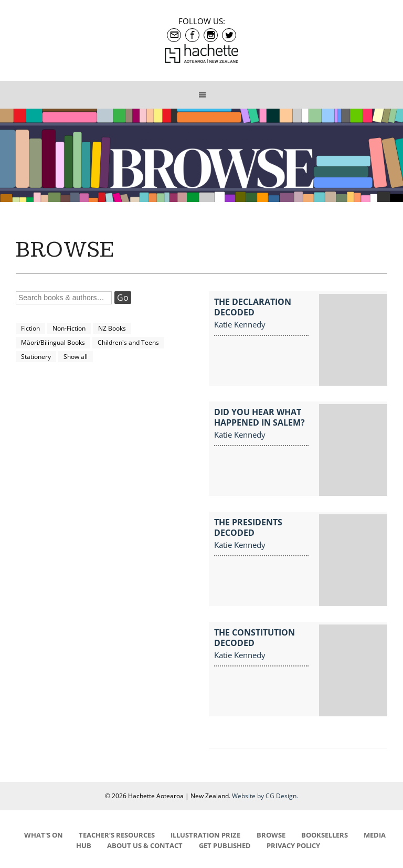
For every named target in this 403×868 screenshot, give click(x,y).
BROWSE (271, 835)
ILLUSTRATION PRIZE (205, 835)
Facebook (192, 35)
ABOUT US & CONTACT (145, 845)
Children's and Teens (128, 342)
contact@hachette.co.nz (174, 35)
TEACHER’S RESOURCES (117, 835)
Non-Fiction (69, 328)
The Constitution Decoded (254, 638)
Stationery (36, 357)
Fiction (30, 328)
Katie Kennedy (240, 324)
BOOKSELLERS (325, 835)
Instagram (211, 35)
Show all (76, 357)
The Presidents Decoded (248, 527)
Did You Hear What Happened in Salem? (259, 417)
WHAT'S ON (44, 835)
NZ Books (112, 328)
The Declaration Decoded (253, 307)
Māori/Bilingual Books (53, 342)
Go (123, 298)
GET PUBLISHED (225, 845)
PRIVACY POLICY (293, 845)
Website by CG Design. (265, 796)
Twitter (229, 35)
